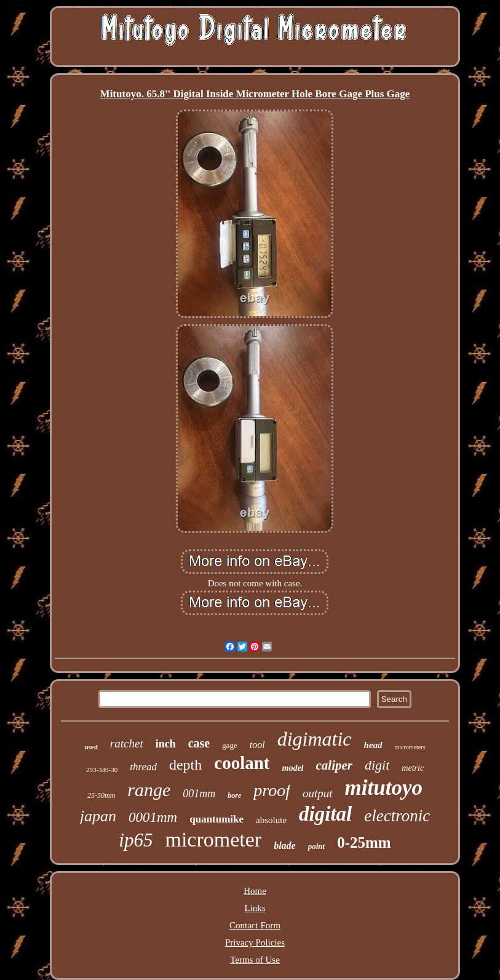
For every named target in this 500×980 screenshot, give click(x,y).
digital (325, 814)
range (149, 790)
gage (230, 745)
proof (272, 790)
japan (98, 816)
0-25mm (364, 843)
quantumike (216, 819)
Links (255, 908)
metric (413, 768)
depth (185, 765)
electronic (397, 816)
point (316, 846)
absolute (271, 820)
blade (285, 846)
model (293, 768)
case (199, 743)
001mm (199, 794)
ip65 (136, 840)
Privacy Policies (255, 942)
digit (377, 765)
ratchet (127, 743)
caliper (334, 765)
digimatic (315, 739)
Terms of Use (255, 960)
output (318, 793)
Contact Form (255, 925)
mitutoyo (384, 788)
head (373, 745)
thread (143, 767)
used (91, 747)
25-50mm (101, 795)
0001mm (153, 817)
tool (257, 745)
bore (234, 795)
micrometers (410, 747)
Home (255, 891)
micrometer (213, 839)
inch (166, 744)
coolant (242, 763)
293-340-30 (102, 770)
